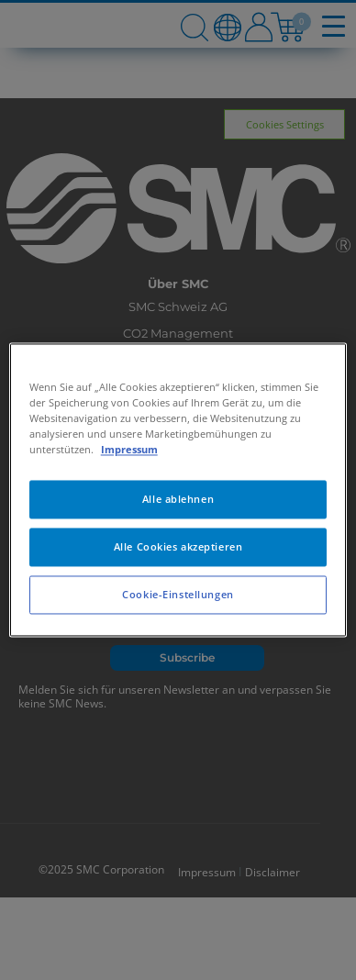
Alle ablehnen (178, 500)
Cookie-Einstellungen (178, 595)
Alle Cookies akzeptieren (178, 547)
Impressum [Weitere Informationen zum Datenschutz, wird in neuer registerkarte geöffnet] (129, 450)
